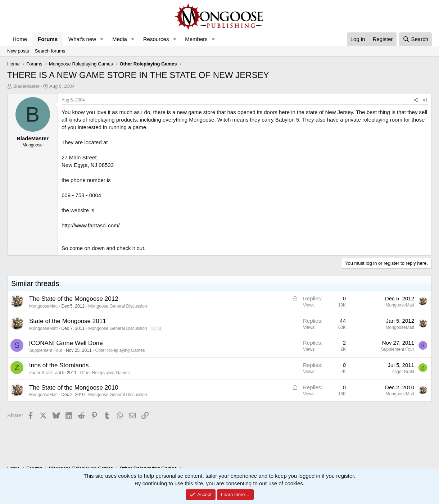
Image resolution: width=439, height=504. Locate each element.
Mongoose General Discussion (117, 306)
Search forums (50, 51)
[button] (102, 39)
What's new (82, 39)
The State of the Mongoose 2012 (74, 299)
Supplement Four (46, 350)
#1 (426, 100)
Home (20, 39)
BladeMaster (26, 86)
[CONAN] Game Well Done (66, 343)
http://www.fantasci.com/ (91, 225)
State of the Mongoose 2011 (68, 321)
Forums (48, 39)
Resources (156, 39)
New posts (18, 51)
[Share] (416, 100)
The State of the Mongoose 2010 (74, 388)
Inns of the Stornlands (59, 365)
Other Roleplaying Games (120, 350)
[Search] (415, 39)
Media (120, 39)
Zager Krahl (40, 373)
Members (196, 39)
